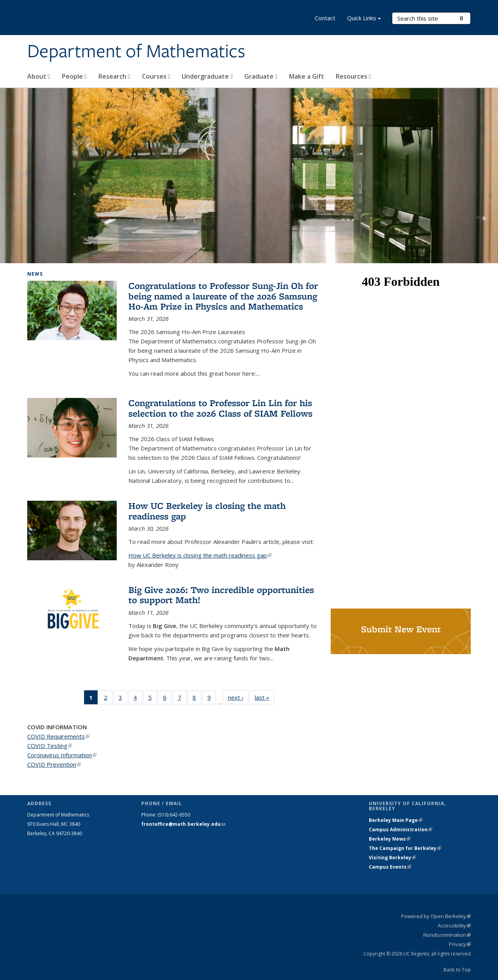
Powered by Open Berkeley (436, 916)
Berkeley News (390, 839)
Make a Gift (307, 76)
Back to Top (457, 969)
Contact (325, 18)
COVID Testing (50, 746)
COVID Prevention (54, 764)
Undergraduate (207, 76)
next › (238, 697)
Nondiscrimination (447, 935)
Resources (353, 76)
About (39, 76)
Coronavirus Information (62, 755)
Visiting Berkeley (392, 858)
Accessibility (454, 925)
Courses (156, 76)
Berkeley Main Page (396, 820)
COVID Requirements (58, 736)
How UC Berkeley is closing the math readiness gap (207, 511)
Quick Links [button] (364, 19)
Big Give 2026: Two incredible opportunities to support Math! (221, 595)
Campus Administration (401, 830)
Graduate (261, 76)
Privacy (460, 944)
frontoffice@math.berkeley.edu (183, 824)
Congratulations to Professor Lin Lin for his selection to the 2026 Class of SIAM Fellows (220, 408)
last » (265, 697)
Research (114, 76)
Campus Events (390, 867)
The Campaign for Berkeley (405, 848)
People (74, 76)
